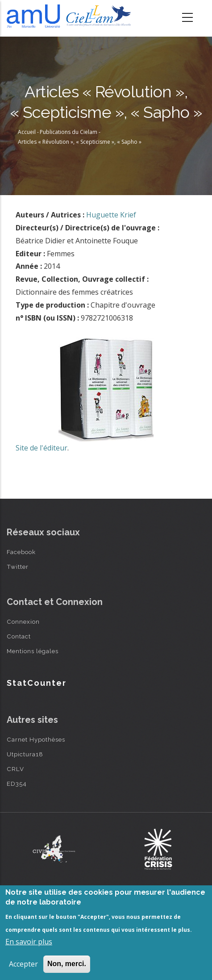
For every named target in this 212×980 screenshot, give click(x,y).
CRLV (15, 769)
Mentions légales (33, 651)
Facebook (21, 552)
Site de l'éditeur (42, 448)
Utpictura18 (25, 754)
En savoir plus (29, 942)
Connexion (23, 621)
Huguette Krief (111, 215)
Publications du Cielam (69, 132)
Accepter (23, 964)
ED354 (17, 784)
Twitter (18, 567)
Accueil (27, 132)
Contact (19, 636)
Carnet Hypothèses (36, 739)
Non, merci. (67, 964)
